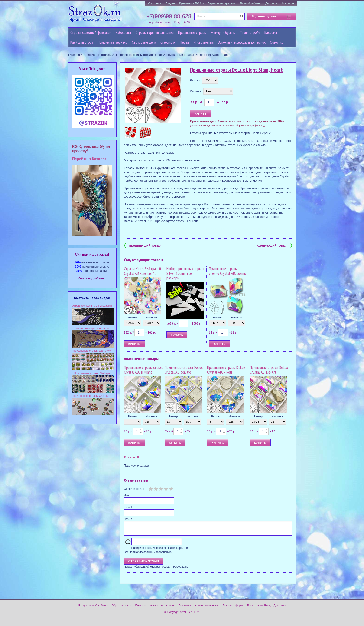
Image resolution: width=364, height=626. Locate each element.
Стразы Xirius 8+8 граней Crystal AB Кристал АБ (142, 271)
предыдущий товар (142, 245)
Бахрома (271, 32)
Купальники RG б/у (192, 3)
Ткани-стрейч (250, 32)
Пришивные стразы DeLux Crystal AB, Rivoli (226, 370)
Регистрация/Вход (259, 608)
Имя (127, 495)
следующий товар (275, 245)
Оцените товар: (134, 489)
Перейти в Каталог (89, 159)
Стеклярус (168, 42)
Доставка (271, 3)
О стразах (155, 3)
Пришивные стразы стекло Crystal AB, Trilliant (144, 370)
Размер (195, 80)
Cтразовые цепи (144, 42)
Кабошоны (123, 32)
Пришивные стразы (192, 32)
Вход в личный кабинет (94, 608)
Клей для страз (82, 42)
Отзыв (128, 519)
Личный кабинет (250, 3)
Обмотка (277, 42)
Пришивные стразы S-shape (92, 373)
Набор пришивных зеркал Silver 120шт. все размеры (185, 273)
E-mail (128, 507)
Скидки (170, 3)
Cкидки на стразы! (92, 254)
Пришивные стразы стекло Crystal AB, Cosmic (228, 271)
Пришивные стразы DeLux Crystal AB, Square (184, 370)
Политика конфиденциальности (199, 608)
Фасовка (196, 91)
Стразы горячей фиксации (155, 32)
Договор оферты (233, 608)
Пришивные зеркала (112, 42)
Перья (184, 42)
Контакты (288, 3)
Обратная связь (122, 608)
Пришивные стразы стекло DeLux (139, 55)
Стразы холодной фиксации (91, 32)
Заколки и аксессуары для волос (242, 42)
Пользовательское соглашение (155, 608)
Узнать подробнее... (92, 278)
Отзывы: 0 (131, 457)
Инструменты (204, 42)
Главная (74, 55)
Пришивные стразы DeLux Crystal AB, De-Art (269, 370)
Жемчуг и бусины (223, 32)
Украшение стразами (222, 3)
